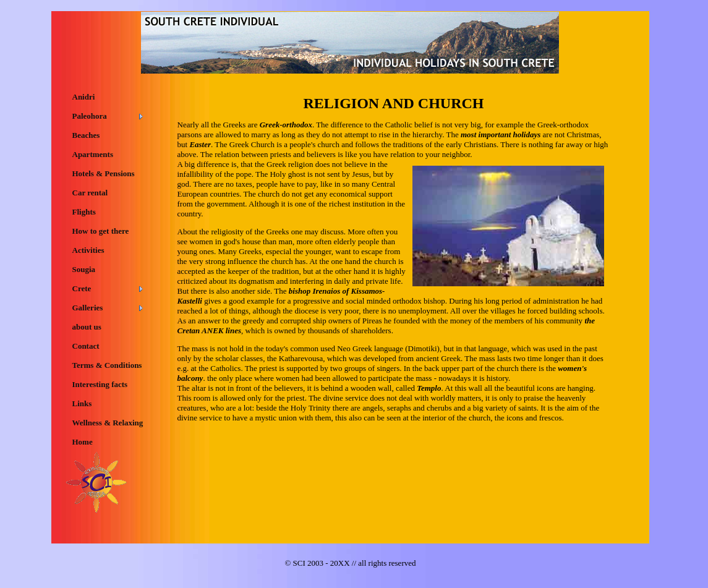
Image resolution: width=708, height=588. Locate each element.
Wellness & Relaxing (108, 423)
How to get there (101, 231)
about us (87, 327)
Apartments (93, 154)
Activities (88, 250)
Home (83, 442)
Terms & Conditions (107, 365)
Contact (86, 346)
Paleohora (90, 116)
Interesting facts (100, 384)
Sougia (84, 269)
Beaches (86, 135)
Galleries (88, 308)
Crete (82, 288)
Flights (84, 212)
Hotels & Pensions (104, 173)
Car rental (90, 193)
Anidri (84, 97)
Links (82, 403)
